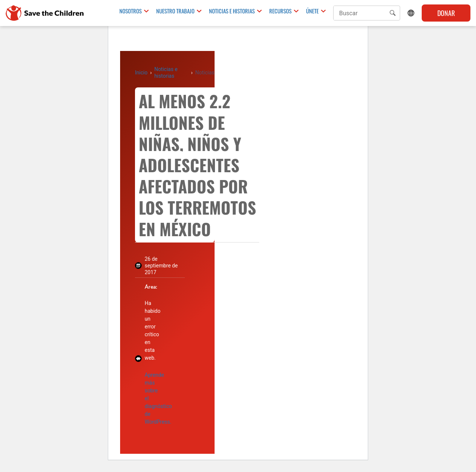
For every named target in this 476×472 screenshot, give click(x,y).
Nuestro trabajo (175, 11)
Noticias (205, 73)
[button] (393, 13)
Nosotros (131, 11)
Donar (446, 13)
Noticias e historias (232, 11)
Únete (312, 11)
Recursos (280, 11)
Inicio (141, 73)
